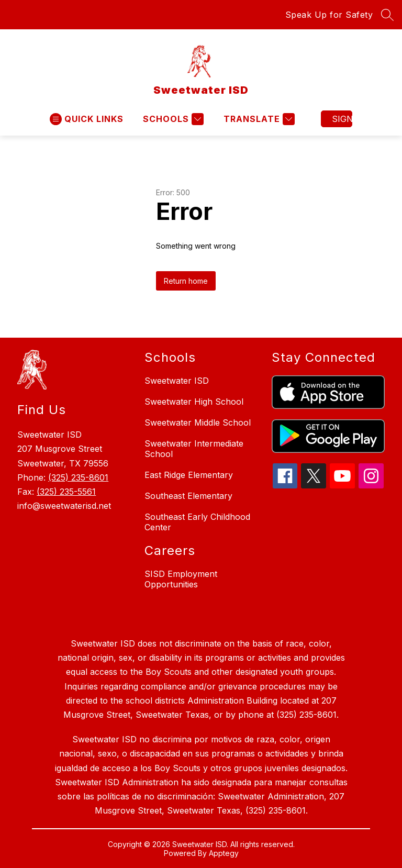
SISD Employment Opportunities (181, 579)
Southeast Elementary (188, 496)
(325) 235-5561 (66, 492)
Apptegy (224, 853)
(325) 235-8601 (78, 477)
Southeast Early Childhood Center (197, 522)
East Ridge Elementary (189, 475)
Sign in (342, 119)
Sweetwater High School (194, 402)
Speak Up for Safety (329, 15)
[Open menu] (87, 119)
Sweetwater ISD (177, 381)
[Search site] (387, 15)
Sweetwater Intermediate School (194, 449)
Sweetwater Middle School (198, 422)
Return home (186, 281)
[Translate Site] (258, 119)
